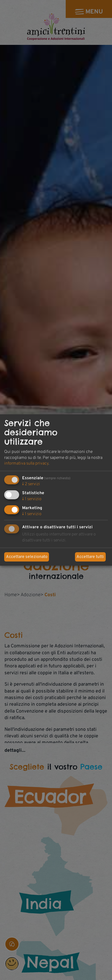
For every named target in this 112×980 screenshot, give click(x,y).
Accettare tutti (90, 557)
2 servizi (31, 484)
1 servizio (32, 499)
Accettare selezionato (27, 557)
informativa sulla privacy (26, 464)
